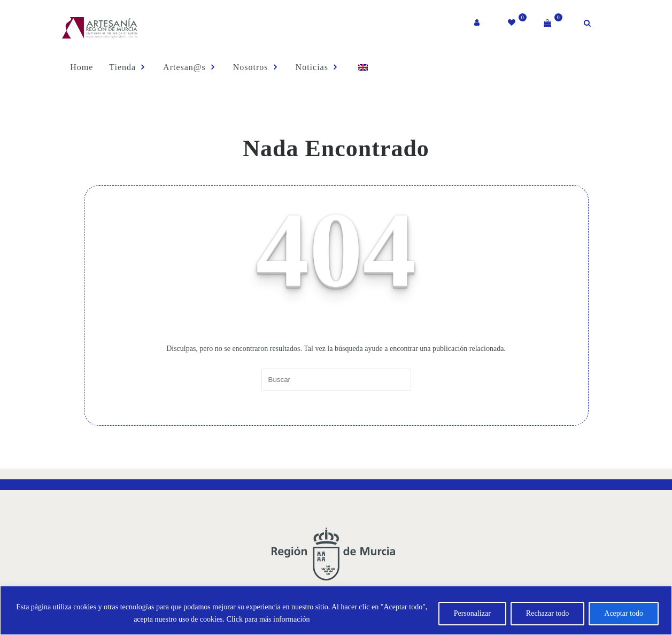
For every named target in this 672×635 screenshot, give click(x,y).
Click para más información (268, 619)
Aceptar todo (624, 613)
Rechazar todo (547, 613)
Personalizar (472, 613)
